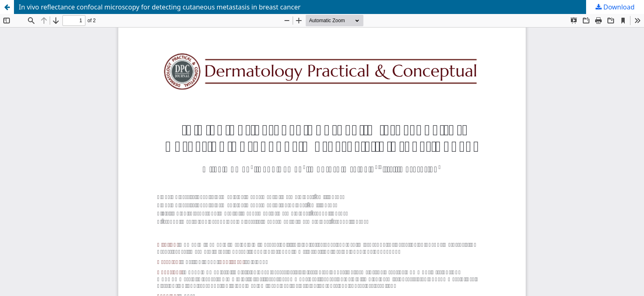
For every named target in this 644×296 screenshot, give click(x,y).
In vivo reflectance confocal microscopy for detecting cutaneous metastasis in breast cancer (160, 7)
